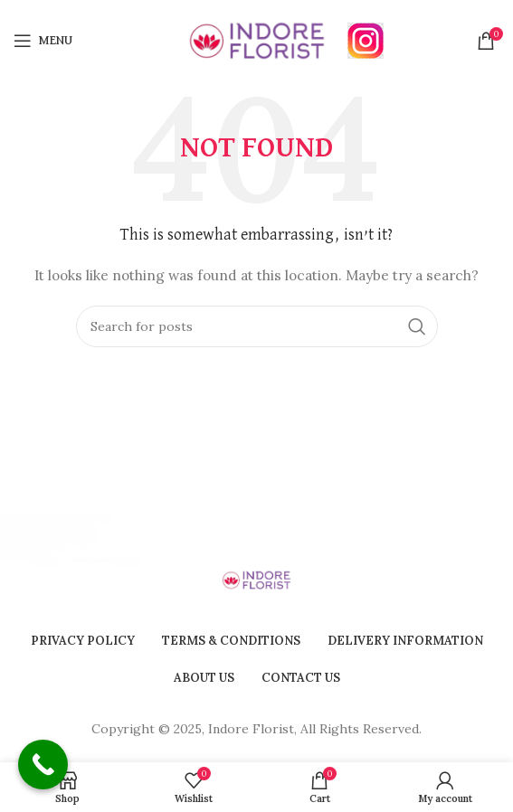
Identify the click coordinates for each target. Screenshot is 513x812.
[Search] (257, 326)
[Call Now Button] (43, 765)
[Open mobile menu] (43, 41)
